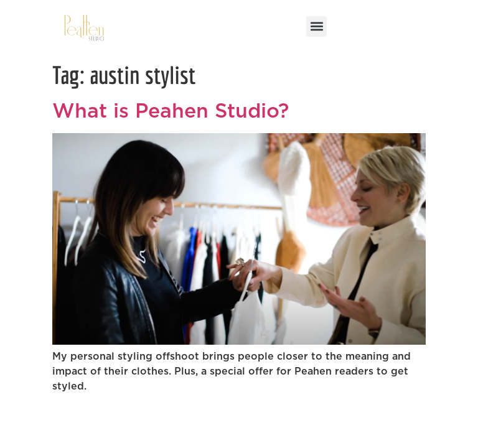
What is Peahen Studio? (174, 111)
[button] (316, 26)
